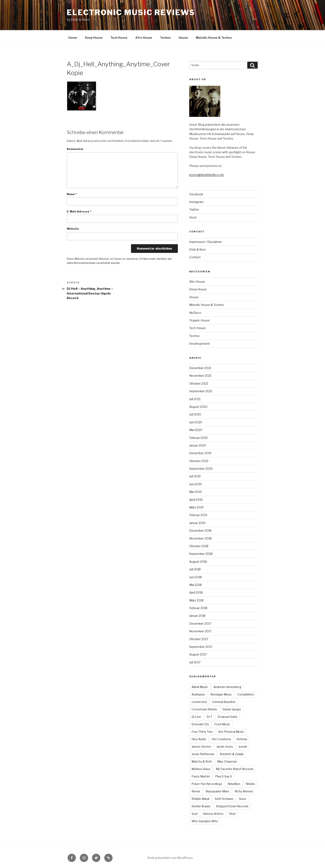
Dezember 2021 (200, 368)
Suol (195, 814)
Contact (195, 257)
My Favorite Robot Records (235, 769)
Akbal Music (200, 687)
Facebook (196, 194)
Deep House (94, 38)
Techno (165, 38)
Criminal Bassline (224, 702)
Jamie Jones (225, 747)
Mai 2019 (195, 492)
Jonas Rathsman (203, 754)
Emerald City (200, 724)
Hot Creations (221, 739)
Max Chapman (227, 761)
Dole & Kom (198, 249)
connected (199, 702)
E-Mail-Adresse (79, 212)
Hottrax (242, 739)
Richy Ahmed (244, 791)
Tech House (119, 38)
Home (73, 38)
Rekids (250, 784)
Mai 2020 (196, 430)
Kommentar (75, 149)
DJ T (209, 717)
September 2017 (201, 647)
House (183, 38)
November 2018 (200, 538)
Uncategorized (199, 343)
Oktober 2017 (199, 639)
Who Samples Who (205, 821)
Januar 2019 (197, 523)
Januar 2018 (197, 616)
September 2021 (201, 391)
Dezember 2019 (200, 453)
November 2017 (200, 631)
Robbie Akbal (200, 799)
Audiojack (198, 694)
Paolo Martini (201, 776)
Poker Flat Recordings (207, 784)
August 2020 (198, 407)
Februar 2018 (198, 608)
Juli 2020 (195, 414)
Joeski (243, 747)
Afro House (144, 38)
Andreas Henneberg (227, 687)
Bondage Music (221, 694)
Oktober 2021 (199, 383)
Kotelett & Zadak (232, 754)
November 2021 (200, 376)
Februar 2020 (199, 438)
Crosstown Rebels (204, 709)
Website (73, 229)
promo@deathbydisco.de (207, 175)
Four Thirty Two (202, 732)
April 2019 (196, 500)
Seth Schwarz (224, 799)
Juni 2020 (196, 422)
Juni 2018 (195, 577)
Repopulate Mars (217, 791)
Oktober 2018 (199, 546)
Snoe (243, 799)
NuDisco (195, 313)
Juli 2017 (195, 662)
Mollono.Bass (201, 769)
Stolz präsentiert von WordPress (170, 858)
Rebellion (234, 784)
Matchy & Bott (202, 761)
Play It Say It (224, 776)
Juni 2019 (195, 484)
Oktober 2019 (199, 461)
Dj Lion (196, 717)
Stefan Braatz (201, 806)
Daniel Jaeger (232, 709)
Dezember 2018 (200, 531)
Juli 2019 (195, 476)
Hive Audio (199, 739)
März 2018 (196, 600)
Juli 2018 (195, 569)
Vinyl (232, 814)
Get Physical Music (231, 732)
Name (72, 194)
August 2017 (198, 654)
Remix (196, 791)
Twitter (194, 209)
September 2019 (201, 469)
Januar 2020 (198, 445)
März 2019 (196, 507)
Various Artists (213, 814)
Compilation (246, 694)
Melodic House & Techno (214, 38)
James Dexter (201, 747)
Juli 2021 (195, 399)
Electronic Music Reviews (131, 12)
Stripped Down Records (232, 806)
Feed (193, 217)
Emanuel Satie (228, 717)
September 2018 (201, 554)
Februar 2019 (198, 515)
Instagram (196, 202)
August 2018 (198, 562)
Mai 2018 (195, 585)
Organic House (199, 320)
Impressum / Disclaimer (206, 242)
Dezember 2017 (200, 624)
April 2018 (196, 592)
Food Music (222, 724)
